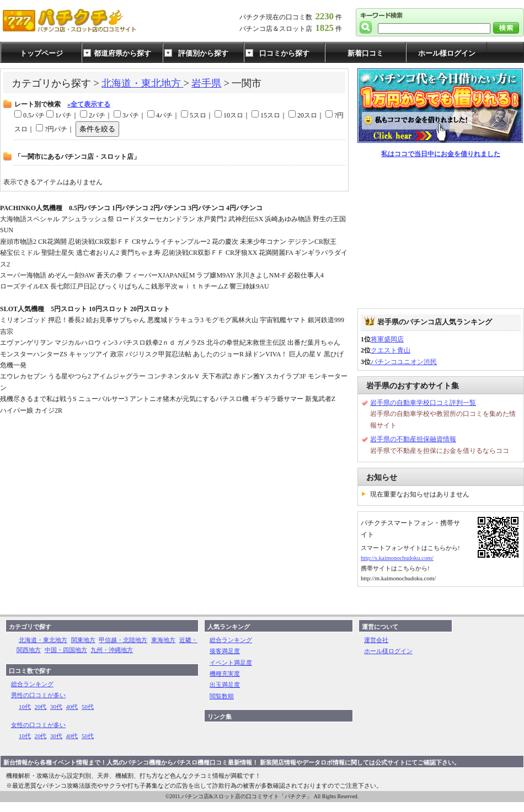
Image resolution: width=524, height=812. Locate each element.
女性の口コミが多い (38, 725)
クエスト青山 (391, 350)
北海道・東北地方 (143, 83)
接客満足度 (225, 651)
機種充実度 (225, 674)
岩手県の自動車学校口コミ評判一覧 (423, 403)
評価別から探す (203, 53)
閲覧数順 (222, 696)
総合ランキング (32, 684)
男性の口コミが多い (38, 695)
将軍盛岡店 (387, 339)
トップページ (41, 53)
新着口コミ (365, 53)
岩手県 (206, 83)
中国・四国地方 (66, 650)
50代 (88, 707)
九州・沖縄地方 (112, 650)
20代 (41, 707)
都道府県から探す (122, 53)
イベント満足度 (231, 663)
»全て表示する (89, 104)
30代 (56, 707)
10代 (25, 707)
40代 (72, 707)
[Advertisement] (441, 234)
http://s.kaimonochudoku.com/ (397, 558)
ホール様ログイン (447, 53)
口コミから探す (284, 53)
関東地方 (83, 640)
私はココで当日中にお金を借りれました (441, 154)
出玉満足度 (225, 685)
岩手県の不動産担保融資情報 (413, 439)
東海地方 (163, 640)
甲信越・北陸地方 (123, 640)
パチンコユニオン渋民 (404, 362)
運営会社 (376, 640)
